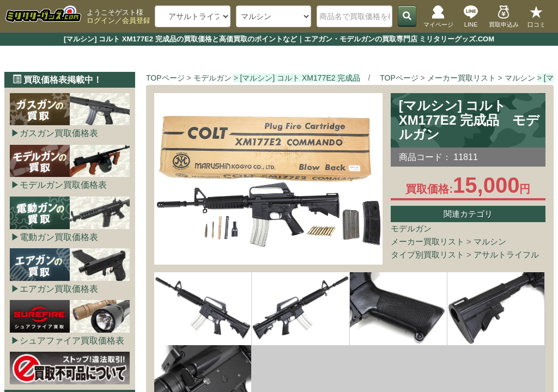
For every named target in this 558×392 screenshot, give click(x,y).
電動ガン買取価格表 (59, 237)
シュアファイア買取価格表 (72, 341)
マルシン (490, 241)
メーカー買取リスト (427, 241)
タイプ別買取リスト (427, 255)
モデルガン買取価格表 (63, 185)
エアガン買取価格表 (59, 289)
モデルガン (411, 228)
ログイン (101, 20)
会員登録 (136, 20)
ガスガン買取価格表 (59, 133)
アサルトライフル (506, 255)
